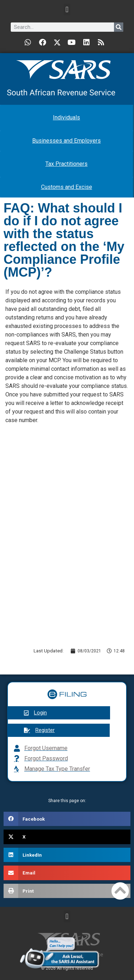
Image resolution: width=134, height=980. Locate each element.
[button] (67, 9)
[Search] (119, 27)
